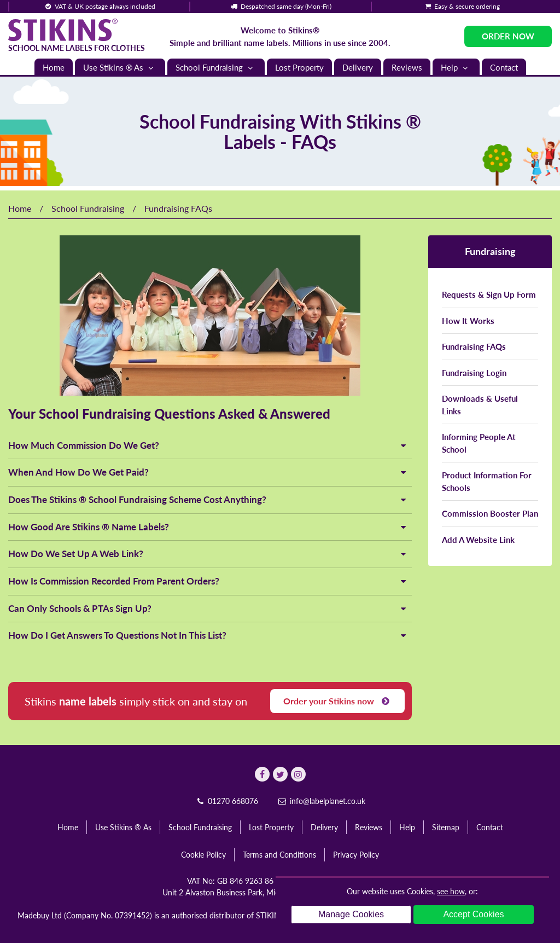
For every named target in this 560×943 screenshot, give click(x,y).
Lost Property (299, 67)
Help (456, 68)
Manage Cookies (351, 914)
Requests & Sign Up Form (489, 294)
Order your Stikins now (337, 701)
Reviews (407, 67)
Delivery (358, 67)
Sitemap (446, 827)
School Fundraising (216, 68)
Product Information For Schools (487, 481)
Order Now (508, 36)
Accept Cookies (473, 914)
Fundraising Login (474, 373)
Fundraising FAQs (474, 346)
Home (54, 67)
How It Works (468, 321)
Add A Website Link (478, 540)
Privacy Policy (356, 855)
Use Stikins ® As (120, 68)
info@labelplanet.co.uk (321, 801)
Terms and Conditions (279, 855)
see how (451, 891)
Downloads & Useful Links (480, 405)
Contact (504, 67)
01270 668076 (226, 801)
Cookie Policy (203, 855)
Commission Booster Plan (490, 513)
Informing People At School (479, 443)
